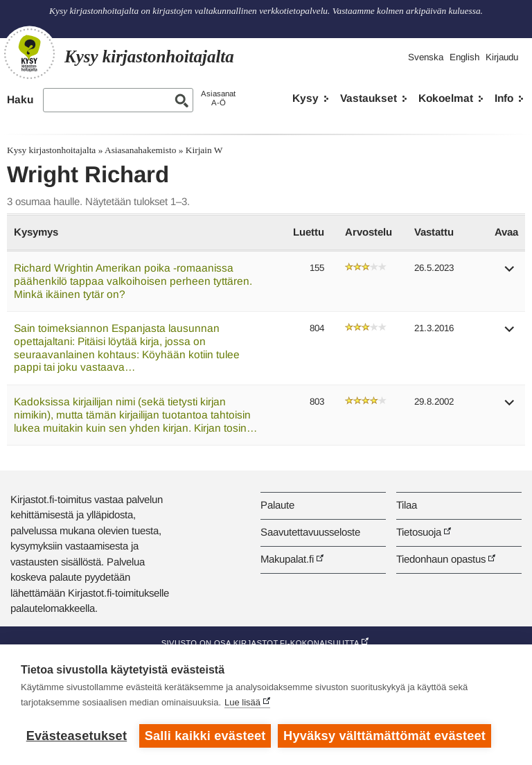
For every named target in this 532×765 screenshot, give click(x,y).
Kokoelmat (446, 98)
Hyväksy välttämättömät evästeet (384, 736)
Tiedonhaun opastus (441, 559)
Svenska (426, 57)
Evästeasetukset (77, 736)
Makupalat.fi (287, 559)
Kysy (305, 98)
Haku (20, 99)
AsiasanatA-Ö (218, 98)
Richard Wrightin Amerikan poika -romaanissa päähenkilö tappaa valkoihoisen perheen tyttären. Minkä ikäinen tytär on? (133, 281)
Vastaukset (369, 98)
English (464, 57)
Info (504, 98)
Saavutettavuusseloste (310, 532)
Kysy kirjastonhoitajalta (51, 150)
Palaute (277, 505)
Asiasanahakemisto (140, 150)
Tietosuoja (419, 532)
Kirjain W (204, 150)
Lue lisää (242, 702)
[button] (510, 273)
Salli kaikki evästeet (205, 736)
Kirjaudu (502, 57)
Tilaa (407, 505)
